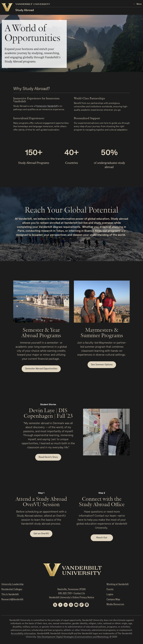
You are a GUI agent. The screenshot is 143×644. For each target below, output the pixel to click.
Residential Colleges (12, 590)
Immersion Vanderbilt (47, 106)
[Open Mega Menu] (137, 4)
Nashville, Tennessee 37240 (71, 590)
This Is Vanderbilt (10, 595)
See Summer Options (102, 365)
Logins (110, 595)
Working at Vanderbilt (118, 585)
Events (110, 590)
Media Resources (115, 605)
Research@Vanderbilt (12, 600)
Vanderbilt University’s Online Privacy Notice (72, 598)
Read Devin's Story (48, 457)
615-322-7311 (65, 594)
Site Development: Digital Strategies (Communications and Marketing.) (73, 637)
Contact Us (79, 594)
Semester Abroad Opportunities (41, 369)
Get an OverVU (41, 534)
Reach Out (102, 538)
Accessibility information (23, 634)
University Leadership (12, 585)
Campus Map (113, 600)
